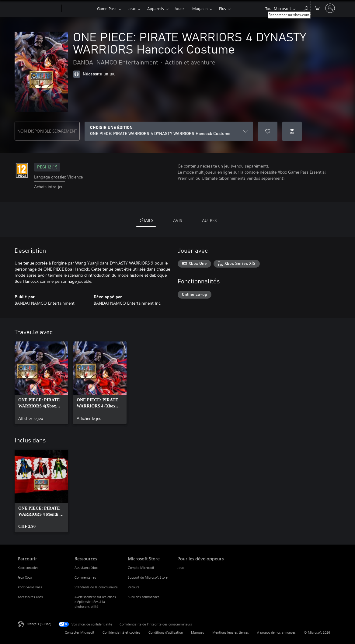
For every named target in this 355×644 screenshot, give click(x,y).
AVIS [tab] (177, 220)
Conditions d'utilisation (166, 632)
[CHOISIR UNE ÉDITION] (169, 131)
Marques (198, 632)
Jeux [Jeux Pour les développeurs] (181, 568)
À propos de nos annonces (276, 632)
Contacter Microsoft (80, 632)
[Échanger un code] (292, 131)
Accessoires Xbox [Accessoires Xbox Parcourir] (30, 597)
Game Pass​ (107, 8)
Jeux (132, 8)
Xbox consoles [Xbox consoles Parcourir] (28, 568)
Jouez (179, 8)
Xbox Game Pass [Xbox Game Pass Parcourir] (30, 587)
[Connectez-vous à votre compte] (330, 8)
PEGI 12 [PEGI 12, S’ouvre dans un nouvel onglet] (47, 167)
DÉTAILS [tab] (146, 220)
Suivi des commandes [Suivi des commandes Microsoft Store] (144, 597)
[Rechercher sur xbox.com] (305, 8)
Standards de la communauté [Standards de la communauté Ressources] (96, 587)
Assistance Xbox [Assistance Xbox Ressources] (86, 568)
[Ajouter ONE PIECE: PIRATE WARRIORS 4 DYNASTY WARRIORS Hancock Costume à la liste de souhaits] (268, 131)
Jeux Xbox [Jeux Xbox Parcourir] (25, 577)
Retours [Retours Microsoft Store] (134, 587)
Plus (223, 8)
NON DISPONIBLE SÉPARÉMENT (47, 131)
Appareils (156, 8)
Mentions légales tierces (231, 632)
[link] (41, 383)
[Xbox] (79, 9)
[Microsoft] (38, 9)
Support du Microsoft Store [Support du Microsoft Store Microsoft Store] (148, 577)
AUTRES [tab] (209, 220)
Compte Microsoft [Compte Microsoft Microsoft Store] (141, 568)
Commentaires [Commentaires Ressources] (85, 577)
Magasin (200, 8)
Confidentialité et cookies (121, 632)
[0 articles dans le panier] (317, 8)
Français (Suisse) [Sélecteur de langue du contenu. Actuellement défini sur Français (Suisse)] (39, 623)
